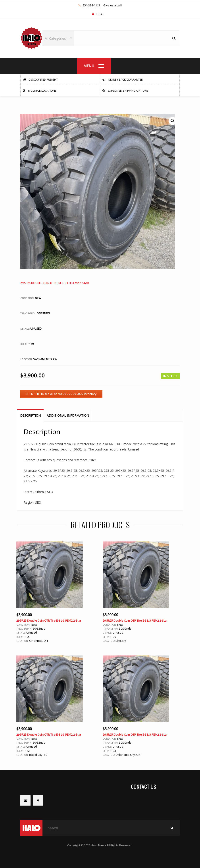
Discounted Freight (40, 79)
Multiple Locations (40, 91)
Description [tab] (30, 415)
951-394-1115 (91, 6)
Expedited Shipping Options (125, 91)
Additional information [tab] (68, 415)
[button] (173, 121)
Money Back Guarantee (123, 79)
